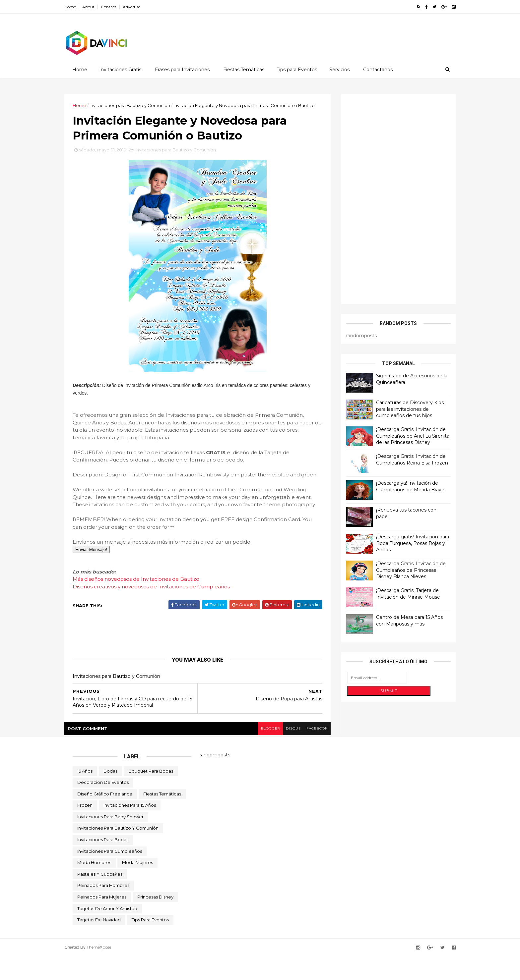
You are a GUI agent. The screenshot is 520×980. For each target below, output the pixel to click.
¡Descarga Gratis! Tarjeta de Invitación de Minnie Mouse (400, 593)
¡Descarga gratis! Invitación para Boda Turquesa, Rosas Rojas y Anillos (404, 543)
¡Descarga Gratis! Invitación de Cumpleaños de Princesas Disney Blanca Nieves (403, 570)
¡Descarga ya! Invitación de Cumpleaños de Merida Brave (402, 486)
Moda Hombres (94, 886)
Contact (117, 7)
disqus (284, 752)
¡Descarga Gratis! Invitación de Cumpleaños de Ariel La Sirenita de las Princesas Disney (404, 436)
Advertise (140, 7)
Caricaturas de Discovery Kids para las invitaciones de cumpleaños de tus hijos (402, 409)
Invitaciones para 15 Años (130, 829)
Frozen (85, 829)
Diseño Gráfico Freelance (105, 818)
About (97, 7)
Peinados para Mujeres (102, 921)
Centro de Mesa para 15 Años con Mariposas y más (401, 620)
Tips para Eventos (296, 69)
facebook (309, 752)
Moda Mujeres (137, 886)
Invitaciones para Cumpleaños (110, 875)
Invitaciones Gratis (120, 69)
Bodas (110, 795)
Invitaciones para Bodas (103, 863)
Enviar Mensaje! (99, 573)
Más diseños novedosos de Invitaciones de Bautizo (144, 603)
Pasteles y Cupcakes (100, 898)
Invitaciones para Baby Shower (110, 841)
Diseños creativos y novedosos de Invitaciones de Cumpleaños (160, 610)
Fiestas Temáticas (243, 69)
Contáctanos (378, 69)
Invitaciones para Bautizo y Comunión (138, 105)
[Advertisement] (326, 34)
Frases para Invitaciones (182, 69)
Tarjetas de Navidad (99, 944)
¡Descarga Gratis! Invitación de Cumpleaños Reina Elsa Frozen (404, 459)
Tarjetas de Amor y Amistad (107, 932)
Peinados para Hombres (103, 909)
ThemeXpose (107, 971)
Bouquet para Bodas (151, 795)
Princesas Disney (155, 921)
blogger (260, 752)
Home (78, 7)
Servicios (339, 69)
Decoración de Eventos (103, 806)
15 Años (85, 795)
